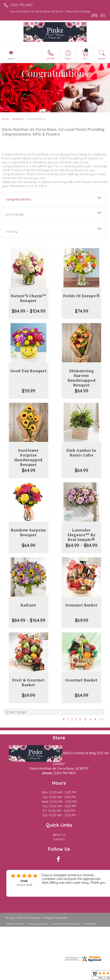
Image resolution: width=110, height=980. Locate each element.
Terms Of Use (15, 924)
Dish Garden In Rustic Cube (82, 453)
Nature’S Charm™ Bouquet (28, 298)
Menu (11, 59)
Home (5, 119)
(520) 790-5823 (22, 5)
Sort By (12, 231)
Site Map (91, 924)
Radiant (28, 605)
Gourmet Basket (81, 605)
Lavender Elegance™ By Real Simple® (82, 535)
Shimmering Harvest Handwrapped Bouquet (82, 378)
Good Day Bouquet (29, 371)
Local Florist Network (66, 924)
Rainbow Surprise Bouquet (28, 533)
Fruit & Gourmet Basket (29, 683)
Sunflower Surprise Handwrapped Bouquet (28, 458)
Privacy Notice (38, 924)
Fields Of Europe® (82, 296)
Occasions (18, 119)
